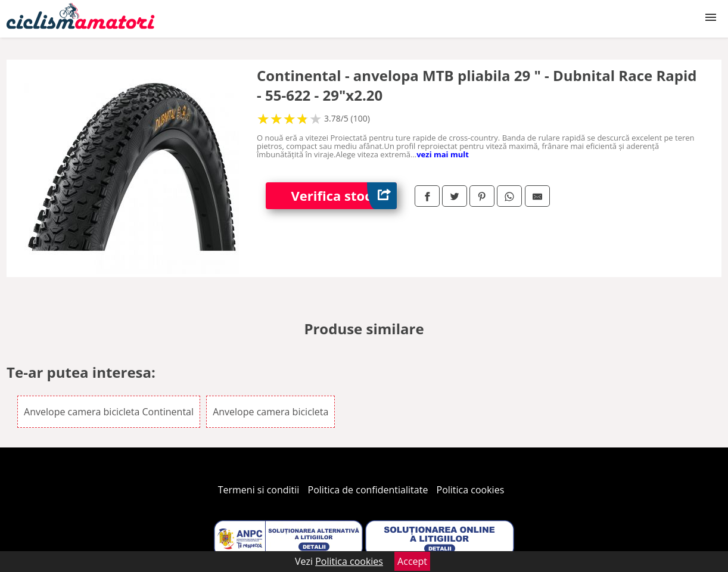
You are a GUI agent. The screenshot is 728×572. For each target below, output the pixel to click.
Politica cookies (471, 490)
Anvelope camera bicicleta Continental (109, 412)
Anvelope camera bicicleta (270, 412)
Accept (412, 561)
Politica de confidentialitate (368, 490)
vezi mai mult (443, 154)
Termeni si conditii (259, 490)
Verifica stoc (344, 196)
